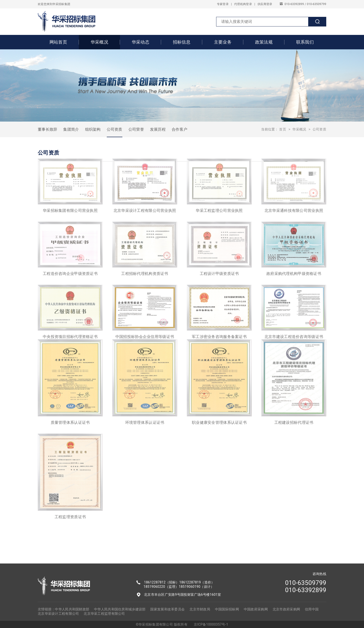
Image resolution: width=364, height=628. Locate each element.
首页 (283, 129)
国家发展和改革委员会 (167, 609)
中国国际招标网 (227, 609)
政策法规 (264, 42)
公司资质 (115, 129)
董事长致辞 (47, 129)
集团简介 (71, 129)
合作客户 (179, 129)
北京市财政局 (200, 609)
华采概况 (99, 42)
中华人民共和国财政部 (72, 609)
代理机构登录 (243, 4)
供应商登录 (265, 4)
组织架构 (93, 129)
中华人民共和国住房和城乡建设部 (120, 609)
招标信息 (182, 42)
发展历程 (158, 129)
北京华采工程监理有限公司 (104, 614)
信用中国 (312, 609)
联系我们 (305, 42)
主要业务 (223, 42)
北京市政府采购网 (286, 609)
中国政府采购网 (256, 609)
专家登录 (223, 4)
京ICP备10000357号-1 (211, 624)
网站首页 (58, 42)
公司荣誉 (136, 129)
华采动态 (141, 42)
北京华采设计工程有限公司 (58, 614)
